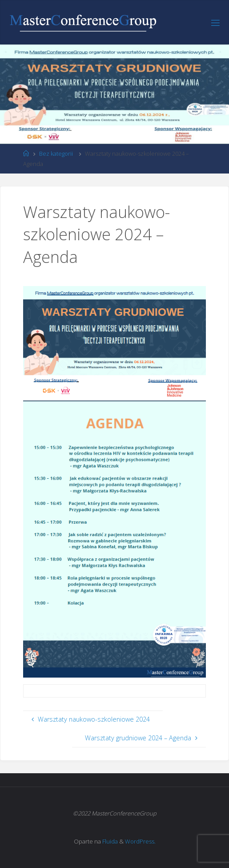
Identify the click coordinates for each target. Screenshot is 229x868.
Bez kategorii (56, 153)
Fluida (109, 841)
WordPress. (140, 841)
